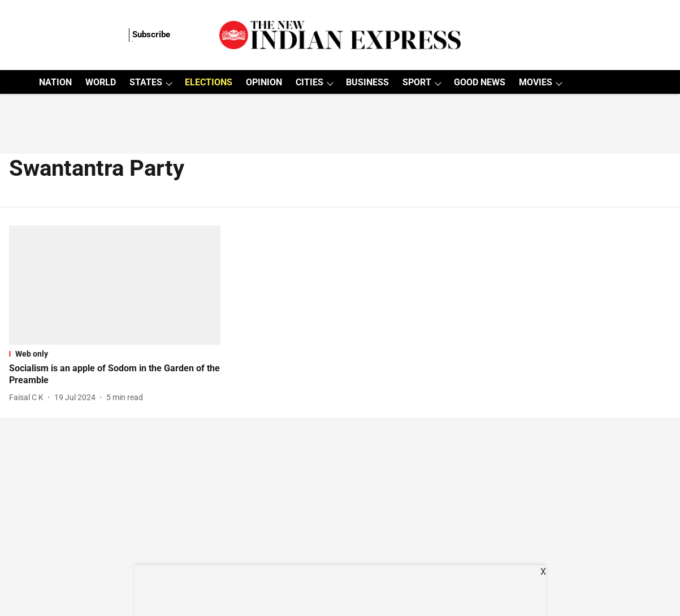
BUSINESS (367, 82)
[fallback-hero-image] (115, 285)
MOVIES (536, 82)
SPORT (417, 82)
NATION (55, 82)
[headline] (115, 375)
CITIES (309, 82)
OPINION (264, 82)
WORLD (101, 82)
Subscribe (151, 34)
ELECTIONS (209, 82)
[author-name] (29, 398)
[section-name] (115, 354)
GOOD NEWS (480, 82)
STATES (146, 82)
